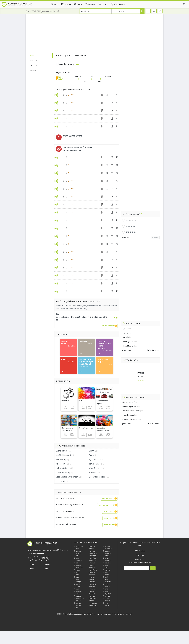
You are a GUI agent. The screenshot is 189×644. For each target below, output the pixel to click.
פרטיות (104, 614)
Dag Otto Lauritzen (97, 477)
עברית (92, 568)
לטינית (77, 579)
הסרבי (77, 594)
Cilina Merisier (128, 346)
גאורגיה (77, 565)
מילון (54, 4)
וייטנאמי (92, 605)
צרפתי (92, 563)
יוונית (106, 565)
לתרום (103, 4)
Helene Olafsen (62, 468)
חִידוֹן (78, 4)
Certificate (118, 4)
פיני (76, 563)
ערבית (77, 549)
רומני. (91, 591)
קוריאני (92, 577)
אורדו (106, 603)
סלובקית (107, 594)
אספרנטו (78, 560)
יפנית (106, 572)
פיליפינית (107, 560)
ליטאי (106, 579)
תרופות (46, 569)
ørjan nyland (94, 460)
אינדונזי (106, 570)
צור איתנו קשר (120, 614)
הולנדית (92, 558)
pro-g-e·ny (131, 232)
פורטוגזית (78, 591)
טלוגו (91, 601)
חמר (76, 577)
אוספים (66, 4)
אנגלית (106, 558)
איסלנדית (93, 570)
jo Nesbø (93, 473)
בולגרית (78, 553)
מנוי (153, 568)
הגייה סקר (125, 237)
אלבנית (92, 546)
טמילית (77, 601)
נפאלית (92, 587)
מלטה (77, 584)
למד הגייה (141, 380)
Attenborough (62, 464)
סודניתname (79, 598)
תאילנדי (107, 601)
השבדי (106, 598)
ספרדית (107, 596)
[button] (109, 326)
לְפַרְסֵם (129, 614)
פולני (106, 589)
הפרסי (92, 589)
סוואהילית (93, 598)
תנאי (98, 614)
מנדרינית (92, 584)
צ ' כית (106, 556)
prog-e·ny (130, 226)
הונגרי (77, 570)
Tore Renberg (95, 464)
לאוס (106, 577)
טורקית (77, 603)
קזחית (106, 575)
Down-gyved (128, 342)
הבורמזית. (93, 553)
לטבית (92, 579)
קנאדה (92, 575)
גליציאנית (107, 563)
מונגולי (77, 587)
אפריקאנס (79, 546)
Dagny (92, 455)
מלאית (92, 582)
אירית (77, 572)
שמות (31, 569)
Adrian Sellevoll (62, 473)
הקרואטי (92, 556)
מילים (31, 565)
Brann (91, 451)
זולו (76, 608)
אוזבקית (78, 605)
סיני (76, 556)
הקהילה (90, 4)
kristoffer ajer (94, 468)
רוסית (106, 591)
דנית (76, 558)
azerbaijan (108, 549)
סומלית (92, 596)
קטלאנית (107, 553)
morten (125, 333)
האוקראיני (93, 603)
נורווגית (106, 587)
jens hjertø (60, 460)
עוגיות (110, 614)
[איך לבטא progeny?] (141, 215)
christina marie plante (131, 411)
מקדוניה (78, 582)
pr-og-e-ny (131, 220)
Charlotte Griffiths (130, 419)
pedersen (60, 481)
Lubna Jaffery (61, 451)
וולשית (106, 605)
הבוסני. (106, 551)
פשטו (77, 589)
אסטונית (92, 560)
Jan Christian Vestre (64, 455)
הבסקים (78, 551)
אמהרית (107, 546)
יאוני (76, 575)
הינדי (106, 568)
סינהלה (92, 594)
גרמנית (92, 565)
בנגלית (92, 551)
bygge (125, 329)
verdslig (126, 337)
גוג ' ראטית (79, 568)
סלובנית (78, 596)
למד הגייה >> (140, 559)
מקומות (46, 565)
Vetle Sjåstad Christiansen (67, 477)
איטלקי (92, 572)
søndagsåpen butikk (131, 406)
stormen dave (128, 402)
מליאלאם (107, 582)
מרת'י (106, 584)
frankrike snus (128, 415)
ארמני (91, 549)
